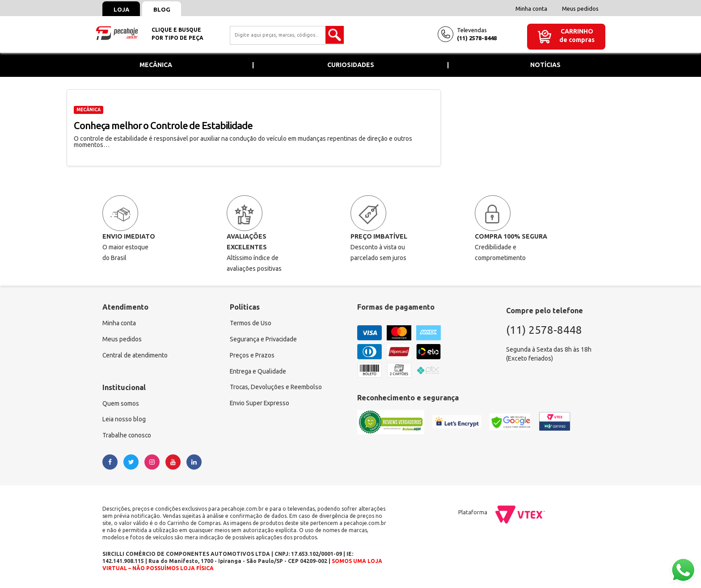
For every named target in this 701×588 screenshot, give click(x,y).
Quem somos (121, 404)
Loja (121, 9)
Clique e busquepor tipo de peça (177, 34)
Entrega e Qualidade (258, 372)
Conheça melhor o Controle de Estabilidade (163, 125)
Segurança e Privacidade (264, 340)
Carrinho (577, 31)
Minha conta (531, 8)
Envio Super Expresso (260, 404)
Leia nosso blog (124, 420)
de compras (577, 40)
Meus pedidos (580, 8)
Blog (162, 9)
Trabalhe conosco (127, 436)
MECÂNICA (89, 110)
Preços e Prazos (252, 356)
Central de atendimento (135, 356)
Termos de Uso (251, 323)
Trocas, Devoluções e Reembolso (276, 388)
